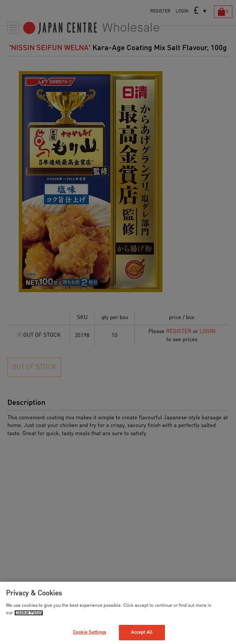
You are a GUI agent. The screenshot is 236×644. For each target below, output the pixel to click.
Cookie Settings (89, 632)
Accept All (142, 632)
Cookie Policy (29, 613)
